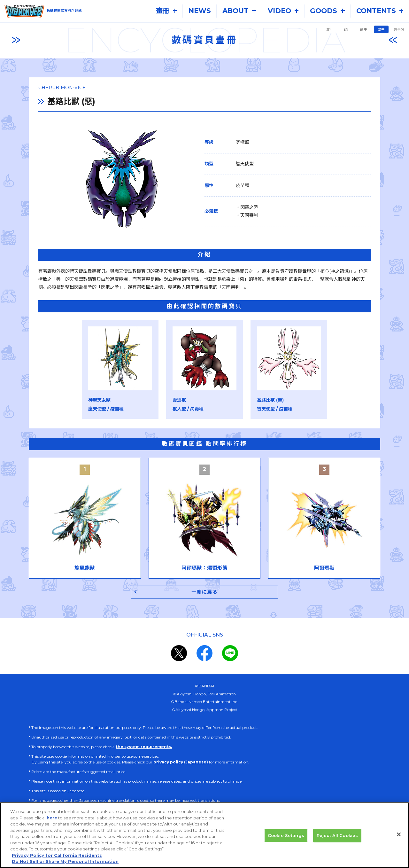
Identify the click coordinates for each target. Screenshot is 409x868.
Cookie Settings (286, 842)
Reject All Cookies (337, 842)
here (52, 824)
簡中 (364, 30)
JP (328, 30)
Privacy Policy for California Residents (57, 862)
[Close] (399, 841)
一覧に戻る (205, 592)
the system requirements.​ (144, 747)
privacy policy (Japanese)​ (181, 762)
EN (346, 30)
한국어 (399, 30)
